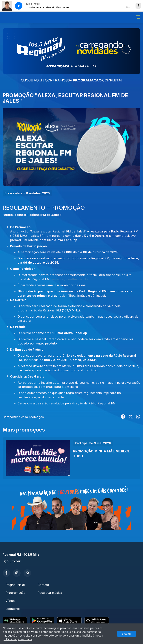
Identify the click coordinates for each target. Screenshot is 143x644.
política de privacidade (18, 639)
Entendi (127, 634)
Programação (16, 593)
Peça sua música (50, 593)
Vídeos (10, 601)
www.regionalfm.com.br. (70, 279)
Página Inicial (15, 585)
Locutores (13, 609)
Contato (43, 585)
